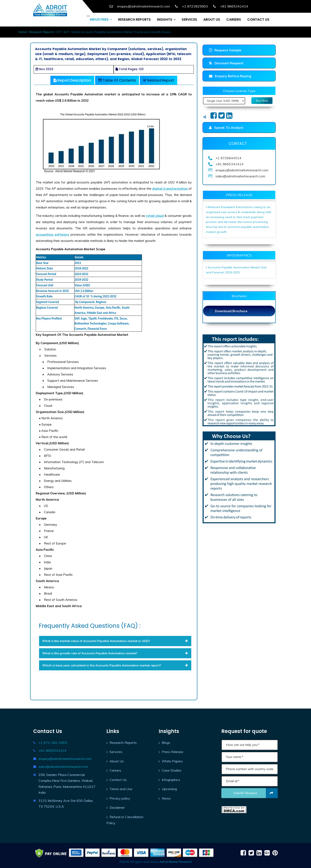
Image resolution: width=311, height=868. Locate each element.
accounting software (52, 234)
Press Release (173, 752)
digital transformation (170, 189)
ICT (59, 32)
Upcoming (169, 789)
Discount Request (226, 63)
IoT (66, 32)
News (166, 798)
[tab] (115, 641)
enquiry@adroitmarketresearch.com (65, 759)
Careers (115, 770)
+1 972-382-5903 (53, 743)
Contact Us (118, 780)
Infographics (171, 780)
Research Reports (42, 32)
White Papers (172, 761)
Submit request (256, 793)
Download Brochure (228, 311)
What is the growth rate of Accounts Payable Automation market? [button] (115, 653)
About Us (117, 761)
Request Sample (225, 50)
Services (116, 752)
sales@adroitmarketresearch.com (63, 767)
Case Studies (172, 770)
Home (23, 32)
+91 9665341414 (52, 750)
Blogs (166, 743)
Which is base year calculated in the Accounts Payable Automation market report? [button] (115, 665)
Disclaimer (117, 807)
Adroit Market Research (176, 862)
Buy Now (262, 101)
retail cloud (155, 216)
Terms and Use (121, 789)
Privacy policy (120, 798)
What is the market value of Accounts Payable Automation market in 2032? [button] (115, 641)
